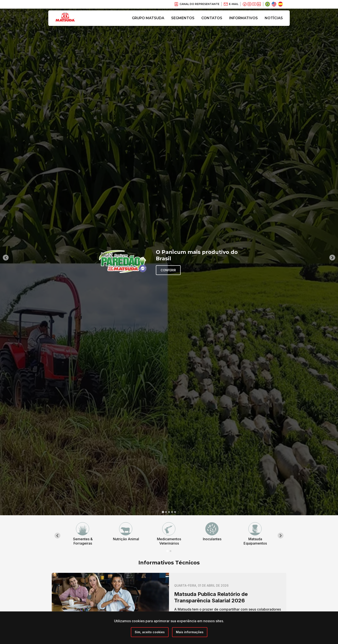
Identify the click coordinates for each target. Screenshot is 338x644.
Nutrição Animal (126, 539)
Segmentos (183, 18)
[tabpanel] (83, 534)
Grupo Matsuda (148, 18)
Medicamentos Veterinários (169, 541)
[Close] (150, 632)
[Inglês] (274, 4)
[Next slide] (332, 258)
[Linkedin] (259, 4)
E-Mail (231, 4)
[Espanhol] (280, 4)
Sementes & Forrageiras (83, 541)
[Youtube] (254, 4)
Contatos (212, 18)
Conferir (168, 270)
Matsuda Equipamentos (255, 541)
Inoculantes (212, 539)
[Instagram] (249, 4)
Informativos (243, 18)
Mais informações (190, 632)
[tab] (163, 512)
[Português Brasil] (268, 4)
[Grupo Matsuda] (71, 22)
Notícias (274, 18)
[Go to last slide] (6, 258)
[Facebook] (245, 4)
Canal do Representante (197, 4)
